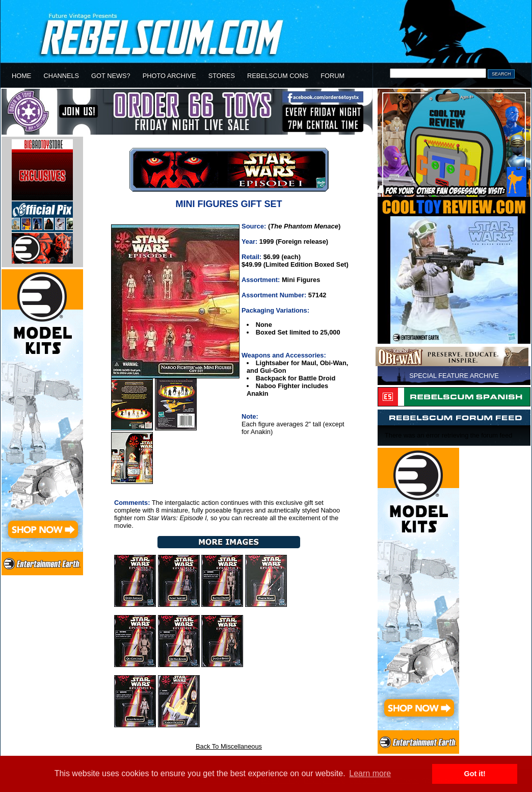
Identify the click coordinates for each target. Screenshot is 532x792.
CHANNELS (61, 76)
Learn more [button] (370, 773)
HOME (21, 76)
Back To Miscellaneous (229, 746)
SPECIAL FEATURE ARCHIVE (454, 376)
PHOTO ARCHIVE (169, 76)
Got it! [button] (475, 774)
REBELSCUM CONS (278, 76)
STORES (222, 76)
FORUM (332, 76)
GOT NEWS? (111, 76)
